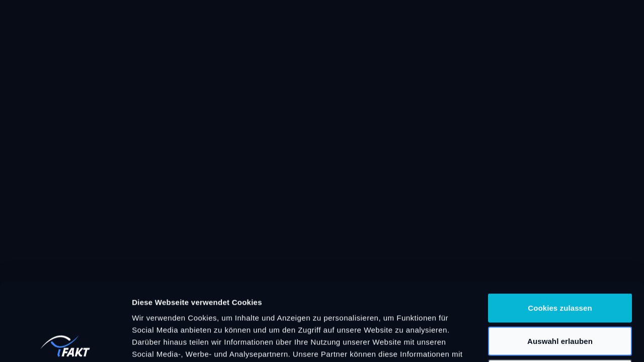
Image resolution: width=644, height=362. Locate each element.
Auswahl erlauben (560, 263)
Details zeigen (535, 342)
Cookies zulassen (560, 230)
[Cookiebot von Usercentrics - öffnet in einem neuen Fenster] (65, 342)
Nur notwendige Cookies (560, 296)
